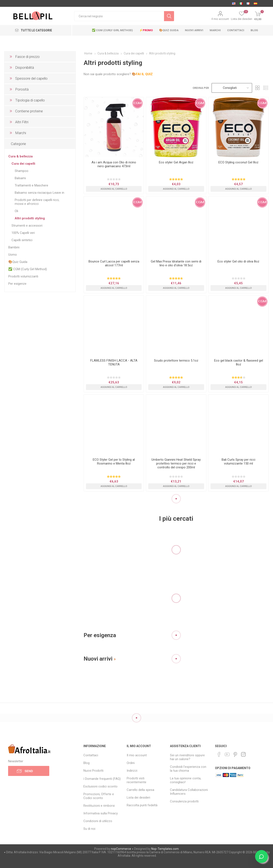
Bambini (14, 247)
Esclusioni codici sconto (100, 786)
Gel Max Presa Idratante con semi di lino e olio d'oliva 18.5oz (176, 263)
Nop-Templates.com (165, 849)
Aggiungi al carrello (114, 189)
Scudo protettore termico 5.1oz (176, 361)
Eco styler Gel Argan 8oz (176, 162)
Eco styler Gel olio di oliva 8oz (238, 261)
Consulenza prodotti (184, 801)
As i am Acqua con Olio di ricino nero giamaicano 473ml (114, 164)
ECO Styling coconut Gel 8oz (238, 162)
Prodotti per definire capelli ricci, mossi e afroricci (37, 202)
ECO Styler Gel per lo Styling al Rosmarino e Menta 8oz (114, 462)
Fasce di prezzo (27, 57)
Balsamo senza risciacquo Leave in (39, 193)
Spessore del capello (31, 78)
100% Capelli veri (23, 233)
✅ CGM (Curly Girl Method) (28, 269)
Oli (16, 211)
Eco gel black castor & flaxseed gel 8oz (239, 362)
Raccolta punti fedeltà (142, 805)
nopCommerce (121, 849)
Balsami (20, 178)
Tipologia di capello (30, 100)
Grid (257, 88)
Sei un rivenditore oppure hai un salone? (187, 757)
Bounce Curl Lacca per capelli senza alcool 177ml (114, 263)
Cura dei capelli (23, 164)
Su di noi (89, 829)
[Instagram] (243, 754)
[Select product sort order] (232, 88)
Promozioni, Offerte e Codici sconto (99, 796)
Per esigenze (17, 284)
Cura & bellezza (20, 156)
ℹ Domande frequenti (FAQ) (102, 779)
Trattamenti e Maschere (31, 185)
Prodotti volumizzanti (23, 276)
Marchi (21, 133)
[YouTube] (227, 754)
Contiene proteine (29, 111)
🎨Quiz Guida (18, 262)
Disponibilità (25, 67)
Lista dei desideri (138, 798)
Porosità (22, 89)
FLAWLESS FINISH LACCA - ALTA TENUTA (114, 362)
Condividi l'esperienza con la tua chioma (188, 769)
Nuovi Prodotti (93, 771)
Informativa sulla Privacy (101, 813)
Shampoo (22, 171)
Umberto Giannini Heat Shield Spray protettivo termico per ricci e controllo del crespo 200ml (176, 463)
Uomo (13, 255)
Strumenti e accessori (27, 226)
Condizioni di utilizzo (98, 821)
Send (29, 771)
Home (88, 53)
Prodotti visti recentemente (136, 780)
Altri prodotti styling (30, 218)
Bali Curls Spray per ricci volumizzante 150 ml (238, 462)
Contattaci (91, 755)
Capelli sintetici (22, 240)
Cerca (169, 16)
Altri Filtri (22, 122)
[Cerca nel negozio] (119, 16)
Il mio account (220, 19)
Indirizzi (132, 771)
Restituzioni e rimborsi (99, 806)
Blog (86, 763)
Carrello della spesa (140, 790)
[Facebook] (219, 754)
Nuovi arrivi (98, 659)
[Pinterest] (235, 754)
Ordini (131, 763)
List (266, 88)
